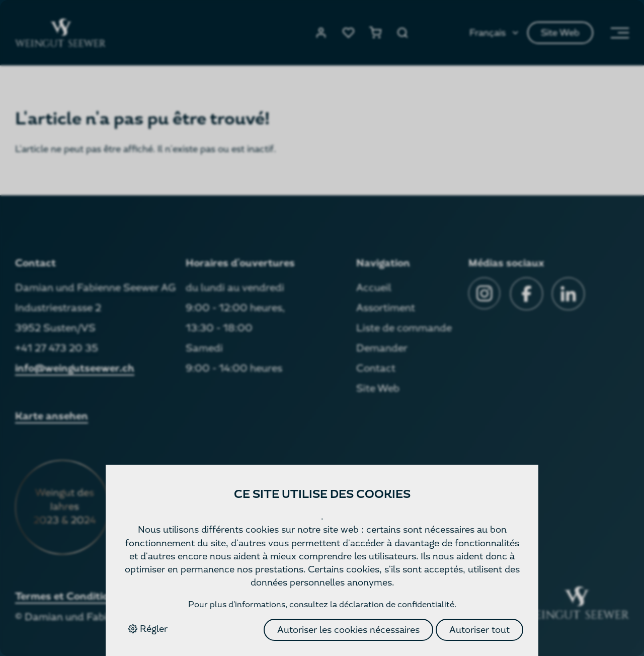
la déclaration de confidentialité (392, 604)
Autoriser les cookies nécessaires (348, 630)
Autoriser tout (479, 630)
